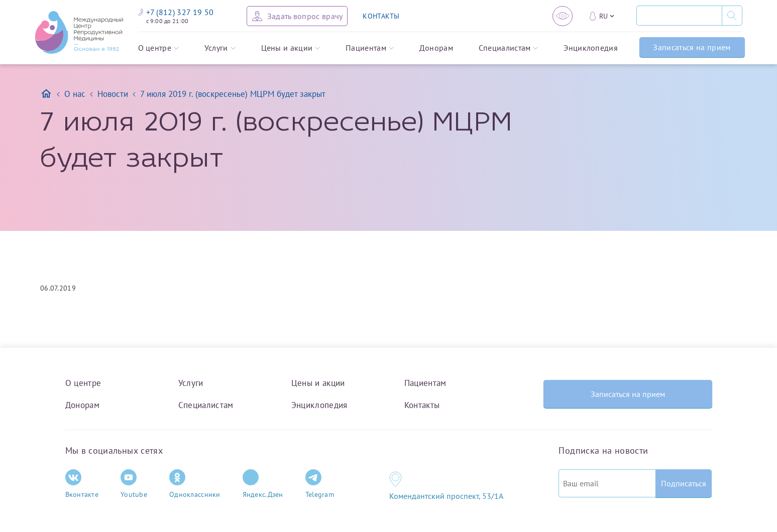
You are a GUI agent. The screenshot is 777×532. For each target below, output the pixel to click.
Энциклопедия (591, 48)
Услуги (220, 48)
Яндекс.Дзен (263, 484)
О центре (159, 48)
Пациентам (370, 48)
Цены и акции (291, 48)
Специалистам (509, 48)
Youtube (134, 484)
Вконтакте (82, 484)
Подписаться (684, 483)
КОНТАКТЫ (381, 16)
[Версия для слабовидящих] (563, 16)
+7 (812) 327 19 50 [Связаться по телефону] (176, 12)
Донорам (436, 48)
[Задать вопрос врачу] (297, 16)
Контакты (422, 405)
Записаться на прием (692, 47)
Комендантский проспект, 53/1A (446, 496)
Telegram (320, 484)
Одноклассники (195, 484)
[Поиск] (679, 16)
